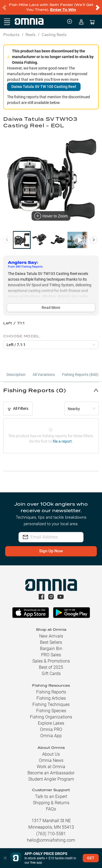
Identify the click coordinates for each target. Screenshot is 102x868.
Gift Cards (51, 674)
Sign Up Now (51, 551)
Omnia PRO (51, 729)
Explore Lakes (51, 723)
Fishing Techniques (51, 704)
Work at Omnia (51, 767)
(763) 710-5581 (51, 834)
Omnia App (51, 736)
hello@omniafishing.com (51, 840)
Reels (31, 35)
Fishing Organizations (51, 717)
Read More (51, 308)
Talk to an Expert (51, 796)
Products (11, 35)
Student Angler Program (51, 779)
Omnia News (51, 760)
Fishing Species (51, 711)
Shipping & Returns (51, 803)
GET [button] (91, 858)
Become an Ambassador (51, 773)
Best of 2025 (51, 667)
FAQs (51, 809)
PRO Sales (51, 655)
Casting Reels (54, 35)
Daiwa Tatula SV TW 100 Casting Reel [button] (44, 87)
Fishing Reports (51, 692)
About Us (51, 754)
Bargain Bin (51, 649)
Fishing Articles (51, 698)
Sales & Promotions (51, 661)
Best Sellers (51, 642)
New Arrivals (51, 636)
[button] (51, 390)
